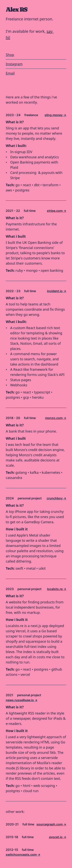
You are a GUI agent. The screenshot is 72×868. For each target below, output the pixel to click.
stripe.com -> (57, 211)
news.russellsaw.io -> (22, 700)
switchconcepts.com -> (23, 855)
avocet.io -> (58, 837)
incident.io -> (57, 291)
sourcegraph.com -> (51, 824)
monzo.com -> (56, 418)
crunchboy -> (56, 498)
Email (10, 73)
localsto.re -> (57, 589)
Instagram (14, 64)
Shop (10, 55)
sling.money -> (55, 115)
